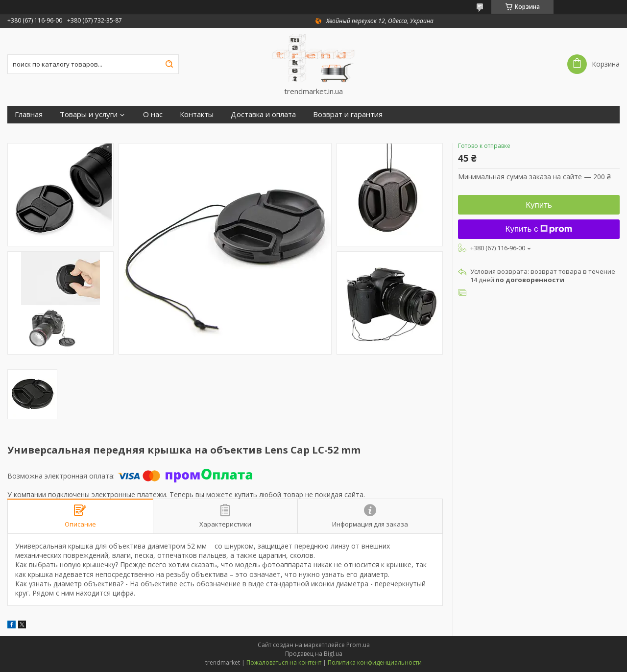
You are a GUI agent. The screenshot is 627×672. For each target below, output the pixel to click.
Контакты (197, 114)
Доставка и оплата (263, 114)
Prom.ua (358, 645)
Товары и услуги (89, 114)
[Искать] (169, 64)
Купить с (539, 229)
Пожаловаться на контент (284, 662)
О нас (153, 114)
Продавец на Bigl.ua (314, 654)
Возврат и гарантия (348, 114)
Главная (29, 114)
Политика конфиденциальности (375, 662)
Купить (539, 205)
